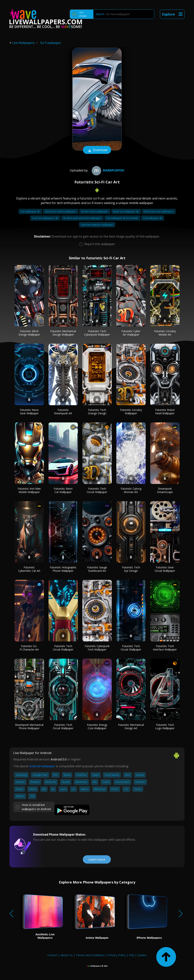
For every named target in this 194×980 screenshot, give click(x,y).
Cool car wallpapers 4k (45, 218)
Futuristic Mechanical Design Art (131, 726)
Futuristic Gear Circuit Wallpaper (165, 569)
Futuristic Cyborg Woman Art (131, 490)
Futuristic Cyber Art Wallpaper (131, 333)
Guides (142, 955)
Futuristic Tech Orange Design (97, 412)
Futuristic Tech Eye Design (131, 569)
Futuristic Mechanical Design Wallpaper (63, 333)
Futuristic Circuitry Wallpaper (131, 412)
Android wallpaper (42, 766)
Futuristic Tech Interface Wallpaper (165, 648)
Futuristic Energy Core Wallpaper (97, 726)
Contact (52, 955)
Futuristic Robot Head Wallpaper (165, 412)
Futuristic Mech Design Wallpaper (29, 333)
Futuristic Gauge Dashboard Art (97, 569)
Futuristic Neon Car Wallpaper (63, 490)
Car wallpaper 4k (30, 211)
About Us (67, 955)
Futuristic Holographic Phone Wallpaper (63, 569)
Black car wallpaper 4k (126, 211)
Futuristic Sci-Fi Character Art (29, 648)
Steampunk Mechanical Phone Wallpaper (29, 726)
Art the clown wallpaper (95, 211)
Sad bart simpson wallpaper (97, 225)
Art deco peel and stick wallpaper (82, 218)
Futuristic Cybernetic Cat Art (29, 569)
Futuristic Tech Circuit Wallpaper (97, 490)
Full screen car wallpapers (159, 211)
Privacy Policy (117, 955)
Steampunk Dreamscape (165, 490)
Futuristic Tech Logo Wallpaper (165, 726)
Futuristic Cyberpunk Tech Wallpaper (97, 648)
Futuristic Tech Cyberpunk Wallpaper (97, 333)
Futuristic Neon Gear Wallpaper (29, 412)
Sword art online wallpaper (61, 211)
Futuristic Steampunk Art (63, 412)
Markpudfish (108, 170)
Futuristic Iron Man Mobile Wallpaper (29, 490)
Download (97, 150)
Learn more (97, 859)
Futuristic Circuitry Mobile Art (165, 333)
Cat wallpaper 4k (153, 218)
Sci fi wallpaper (51, 43)
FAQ (132, 955)
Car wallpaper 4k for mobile (122, 218)
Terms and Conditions (90, 955)
